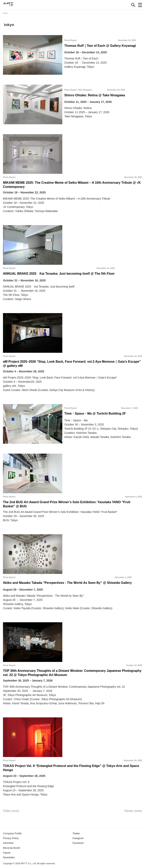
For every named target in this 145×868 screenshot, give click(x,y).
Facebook (78, 843)
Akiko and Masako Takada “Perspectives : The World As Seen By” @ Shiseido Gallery (67, 583)
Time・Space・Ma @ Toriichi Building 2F (95, 413)
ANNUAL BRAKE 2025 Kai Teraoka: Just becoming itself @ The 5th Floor (59, 274)
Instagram (78, 838)
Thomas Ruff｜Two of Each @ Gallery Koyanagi (100, 46)
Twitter (76, 833)
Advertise (8, 843)
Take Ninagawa (85, 90)
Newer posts (133, 811)
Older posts (11, 811)
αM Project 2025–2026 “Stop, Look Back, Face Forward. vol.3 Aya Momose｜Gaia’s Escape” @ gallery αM (72, 364)
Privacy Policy (11, 838)
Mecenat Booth (11, 848)
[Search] (133, 5)
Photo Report (71, 40)
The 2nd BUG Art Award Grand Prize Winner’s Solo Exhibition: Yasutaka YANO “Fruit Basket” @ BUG (67, 504)
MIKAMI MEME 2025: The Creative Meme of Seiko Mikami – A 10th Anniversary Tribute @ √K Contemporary (72, 185)
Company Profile (12, 833)
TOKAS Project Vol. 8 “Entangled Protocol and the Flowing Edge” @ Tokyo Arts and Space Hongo (71, 768)
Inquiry (7, 853)
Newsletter (9, 857)
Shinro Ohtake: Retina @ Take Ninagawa (95, 95)
